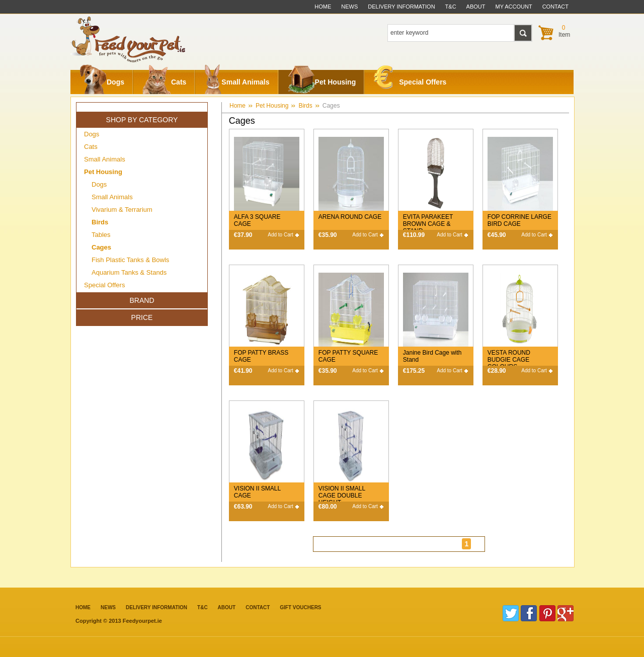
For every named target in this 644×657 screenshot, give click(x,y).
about (476, 7)
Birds (305, 106)
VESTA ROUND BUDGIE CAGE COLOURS (509, 360)
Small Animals (237, 82)
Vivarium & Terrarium (122, 210)
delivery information (401, 7)
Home (323, 7)
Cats (164, 82)
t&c (451, 7)
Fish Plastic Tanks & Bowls (130, 260)
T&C (203, 607)
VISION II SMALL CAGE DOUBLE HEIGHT (342, 496)
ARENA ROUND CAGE (350, 217)
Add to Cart (280, 235)
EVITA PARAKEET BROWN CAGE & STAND (428, 224)
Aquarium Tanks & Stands (129, 272)
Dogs (102, 82)
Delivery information (156, 607)
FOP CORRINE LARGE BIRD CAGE (519, 220)
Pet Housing (322, 82)
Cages (331, 106)
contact (555, 7)
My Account (514, 7)
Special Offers (410, 80)
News (349, 7)
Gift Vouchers (300, 607)
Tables (101, 235)
